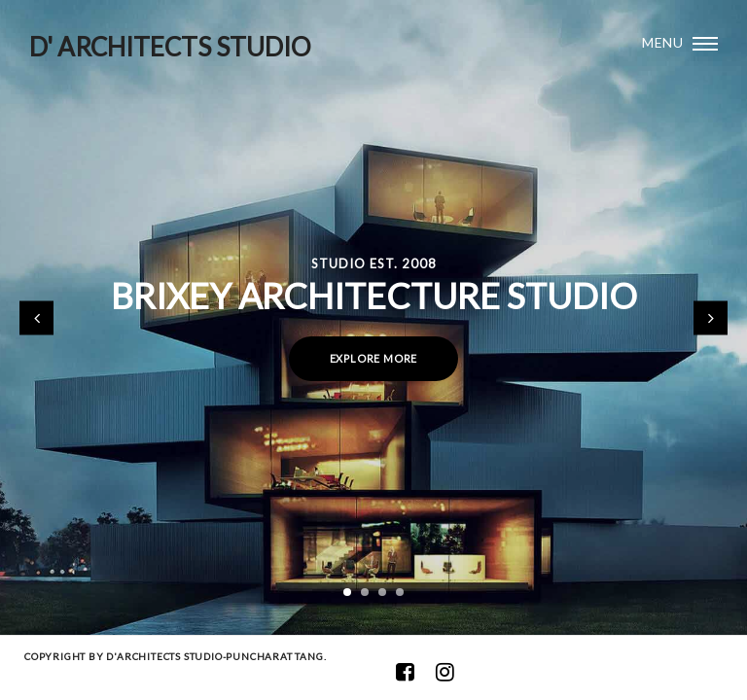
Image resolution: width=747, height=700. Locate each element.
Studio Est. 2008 (374, 263)
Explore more (374, 358)
